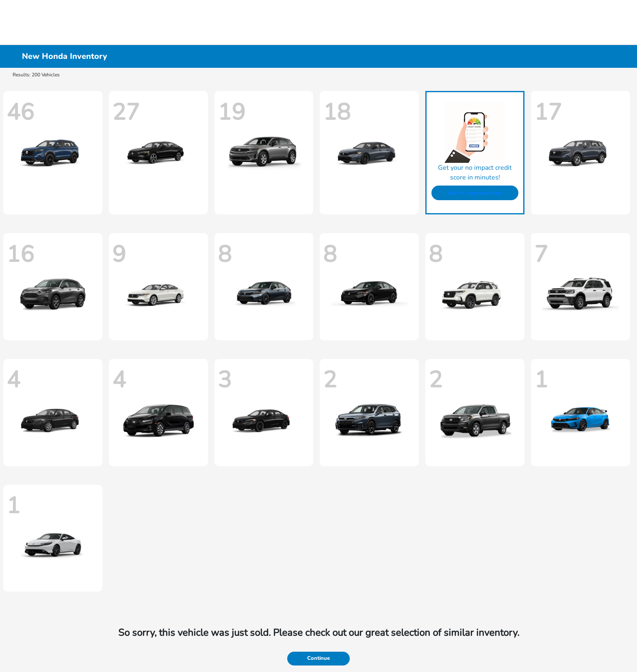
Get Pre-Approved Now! (475, 193)
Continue (318, 658)
